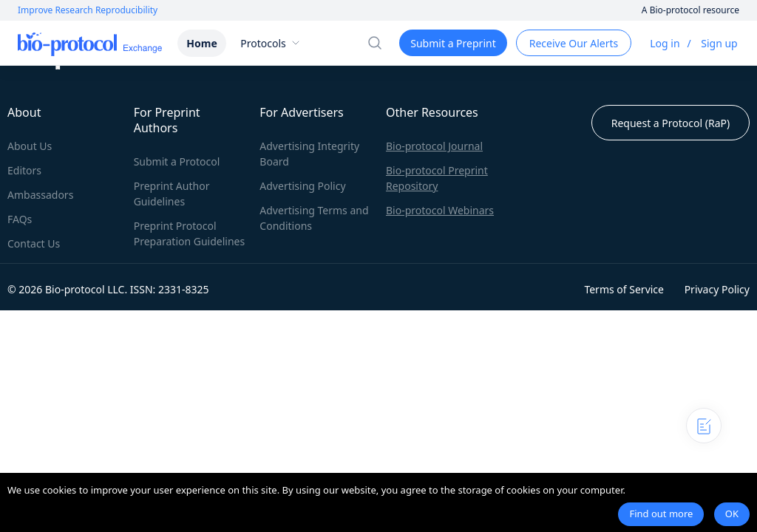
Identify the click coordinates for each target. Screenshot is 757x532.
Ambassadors (40, 195)
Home (201, 43)
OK (732, 514)
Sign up (719, 43)
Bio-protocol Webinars (440, 210)
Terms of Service (624, 289)
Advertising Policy (302, 186)
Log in (665, 43)
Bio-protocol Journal (434, 146)
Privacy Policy (717, 289)
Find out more (661, 514)
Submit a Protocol (177, 161)
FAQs (20, 219)
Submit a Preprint (453, 43)
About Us (30, 146)
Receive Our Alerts (574, 43)
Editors (24, 170)
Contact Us (34, 243)
